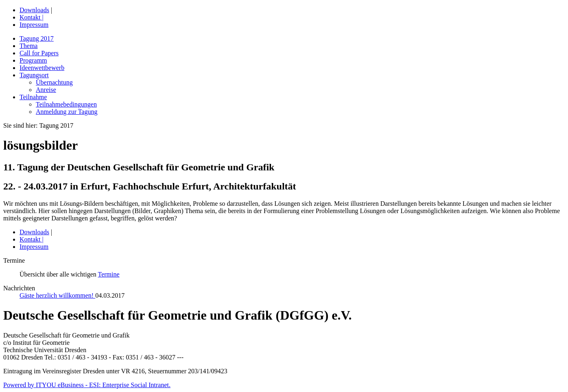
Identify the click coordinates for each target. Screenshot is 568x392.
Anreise (46, 90)
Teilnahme (33, 97)
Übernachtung (54, 82)
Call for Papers (39, 53)
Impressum (34, 25)
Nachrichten (19, 288)
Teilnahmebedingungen (66, 104)
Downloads (34, 10)
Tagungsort (34, 75)
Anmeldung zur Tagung (67, 112)
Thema (28, 46)
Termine (109, 274)
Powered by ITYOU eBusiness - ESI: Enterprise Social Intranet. (87, 385)
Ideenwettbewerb (42, 68)
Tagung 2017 (37, 38)
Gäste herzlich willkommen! (57, 295)
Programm (33, 60)
